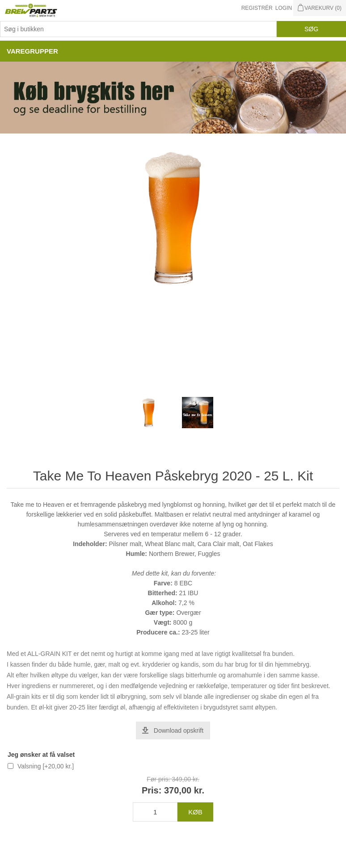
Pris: (152, 790)
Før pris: (158, 779)
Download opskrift (179, 730)
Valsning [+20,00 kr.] (46, 766)
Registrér (257, 8)
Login (284, 8)
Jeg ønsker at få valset (41, 755)
